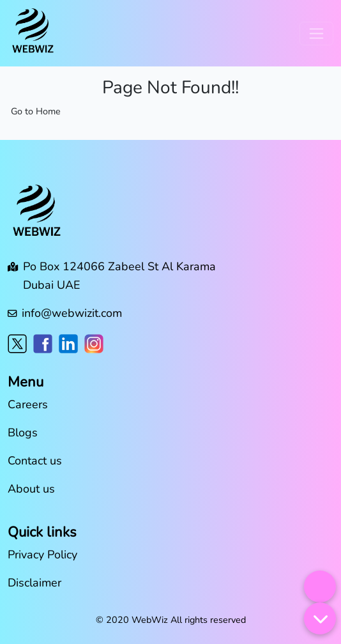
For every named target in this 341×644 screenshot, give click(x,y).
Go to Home (36, 111)
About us (31, 489)
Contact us (35, 461)
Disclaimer (34, 583)
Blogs (23, 433)
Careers (28, 404)
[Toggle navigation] (316, 34)
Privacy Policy (42, 555)
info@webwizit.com (72, 313)
